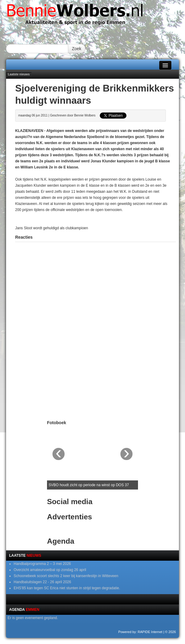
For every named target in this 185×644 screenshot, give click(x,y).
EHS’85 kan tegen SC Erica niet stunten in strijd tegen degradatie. (67, 588)
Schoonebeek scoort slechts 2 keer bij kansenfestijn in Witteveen (66, 576)
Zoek (77, 49)
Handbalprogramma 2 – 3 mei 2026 (42, 564)
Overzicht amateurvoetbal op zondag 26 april (50, 570)
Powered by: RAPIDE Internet (140, 632)
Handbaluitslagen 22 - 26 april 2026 (42, 582)
